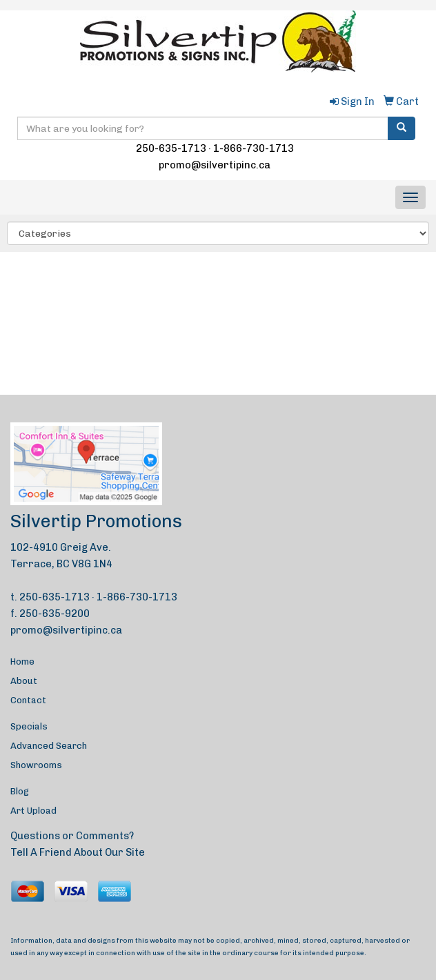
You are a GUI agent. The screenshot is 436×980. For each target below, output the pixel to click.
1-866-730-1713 (254, 148)
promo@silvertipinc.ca (215, 165)
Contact (28, 700)
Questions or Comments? (72, 836)
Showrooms (36, 765)
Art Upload (33, 811)
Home (22, 661)
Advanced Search (49, 746)
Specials (29, 726)
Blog (20, 791)
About (24, 681)
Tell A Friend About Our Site (78, 852)
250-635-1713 (171, 148)
